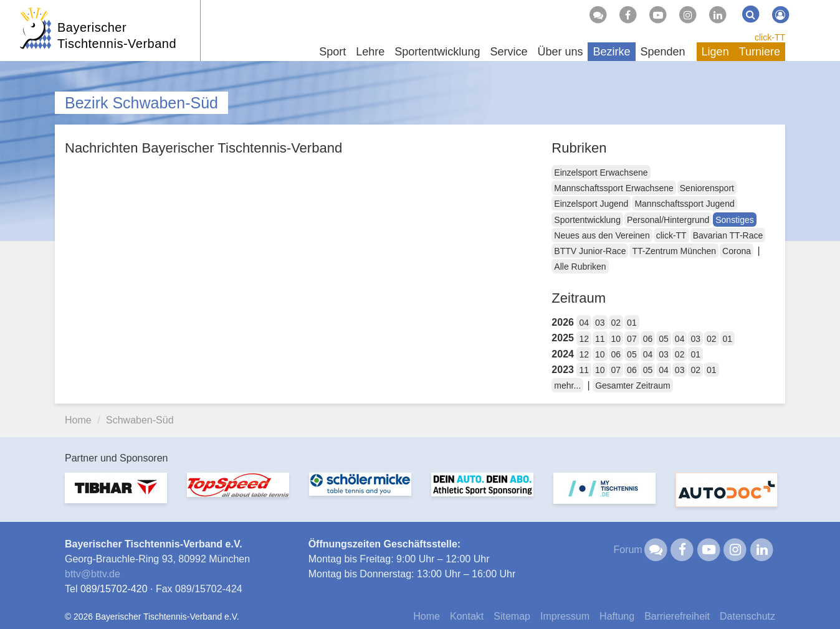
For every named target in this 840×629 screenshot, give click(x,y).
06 (648, 339)
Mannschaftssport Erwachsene (613, 188)
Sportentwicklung (587, 220)
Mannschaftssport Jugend (684, 204)
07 (632, 339)
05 (664, 339)
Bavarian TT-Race (728, 235)
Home (78, 420)
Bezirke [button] (611, 52)
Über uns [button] (560, 52)
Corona (737, 251)
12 (584, 339)
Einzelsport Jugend (591, 204)
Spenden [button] (663, 52)
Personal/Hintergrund (668, 220)
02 (616, 323)
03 (600, 323)
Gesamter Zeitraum (633, 385)
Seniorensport (707, 188)
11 (600, 339)
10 (616, 339)
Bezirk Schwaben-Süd (141, 103)
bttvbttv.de (93, 574)
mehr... (567, 385)
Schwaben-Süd (140, 420)
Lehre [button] (370, 52)
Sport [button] (332, 52)
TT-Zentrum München (674, 251)
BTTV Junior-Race (590, 251)
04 (584, 323)
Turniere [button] (760, 52)
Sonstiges (734, 220)
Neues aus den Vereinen (602, 235)
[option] (116, 495)
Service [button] (508, 52)
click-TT (770, 37)
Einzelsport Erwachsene (601, 173)
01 (632, 323)
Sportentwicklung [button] (437, 52)
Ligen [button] (715, 52)
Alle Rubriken (580, 267)
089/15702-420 (114, 589)
